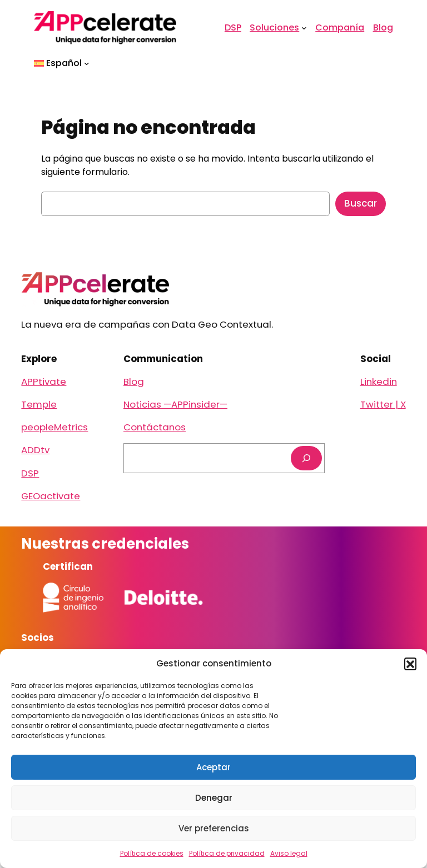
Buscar (361, 203)
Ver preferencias (214, 828)
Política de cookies (152, 853)
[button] (410, 664)
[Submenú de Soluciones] (304, 28)
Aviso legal (289, 853)
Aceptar (213, 767)
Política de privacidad (227, 853)
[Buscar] (306, 458)
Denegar (214, 798)
